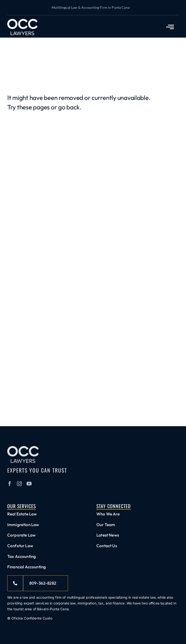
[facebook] (10, 485)
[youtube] (29, 485)
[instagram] (19, 485)
